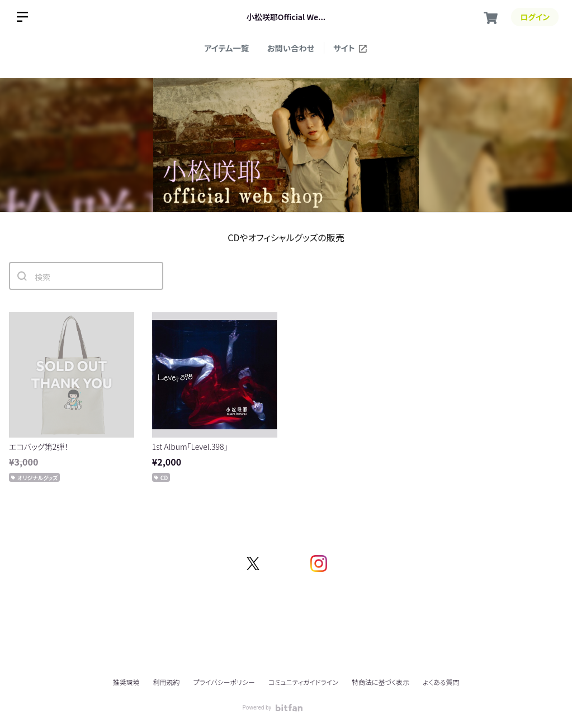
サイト (351, 48)
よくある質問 (441, 682)
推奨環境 (126, 682)
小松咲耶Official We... (286, 17)
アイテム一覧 (226, 48)
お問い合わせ (291, 48)
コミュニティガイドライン (303, 682)
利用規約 (167, 682)
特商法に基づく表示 (380, 682)
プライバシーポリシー (224, 682)
